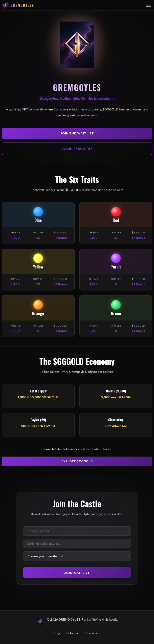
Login (58, 633)
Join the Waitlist (77, 133)
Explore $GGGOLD (77, 461)
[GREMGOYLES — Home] (18, 5)
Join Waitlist (77, 573)
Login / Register (77, 149)
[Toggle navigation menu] (148, 5)
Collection (73, 633)
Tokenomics (92, 633)
